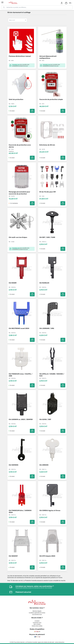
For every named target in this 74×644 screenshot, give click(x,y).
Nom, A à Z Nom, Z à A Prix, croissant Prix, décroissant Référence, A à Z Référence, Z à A (18, 20)
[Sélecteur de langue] (71, 3)
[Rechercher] (37, 7)
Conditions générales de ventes (37, 613)
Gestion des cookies (37, 626)
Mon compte (37, 624)
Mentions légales (37, 611)
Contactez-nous (37, 623)
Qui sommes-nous (37, 614)
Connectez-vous (16, 65)
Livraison (37, 621)
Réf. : (10, 61)
